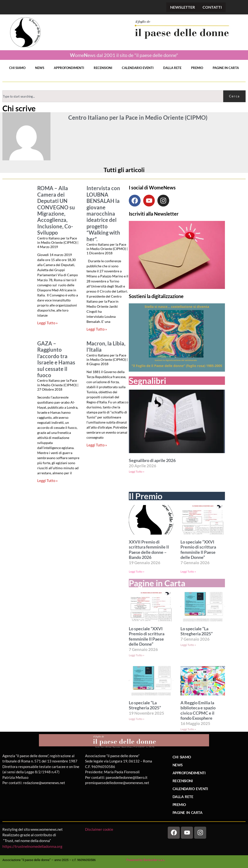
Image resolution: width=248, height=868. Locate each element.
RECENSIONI (103, 68)
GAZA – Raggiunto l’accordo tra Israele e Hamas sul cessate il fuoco (56, 359)
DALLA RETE (172, 68)
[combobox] (113, 96)
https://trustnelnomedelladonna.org (32, 846)
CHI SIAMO (17, 68)
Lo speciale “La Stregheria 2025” (197, 631)
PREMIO (197, 68)
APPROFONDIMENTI (69, 68)
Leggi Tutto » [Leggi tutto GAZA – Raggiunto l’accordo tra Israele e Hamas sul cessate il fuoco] (47, 481)
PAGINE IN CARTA (226, 68)
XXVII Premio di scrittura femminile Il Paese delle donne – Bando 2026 (149, 550)
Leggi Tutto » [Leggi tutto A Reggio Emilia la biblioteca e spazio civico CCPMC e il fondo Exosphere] (188, 729)
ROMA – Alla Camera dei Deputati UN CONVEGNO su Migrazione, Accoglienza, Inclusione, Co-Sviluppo (56, 210)
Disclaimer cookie (99, 829)
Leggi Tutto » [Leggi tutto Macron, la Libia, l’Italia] (97, 445)
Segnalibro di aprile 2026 (152, 460)
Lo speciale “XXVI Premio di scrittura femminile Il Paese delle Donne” (198, 550)
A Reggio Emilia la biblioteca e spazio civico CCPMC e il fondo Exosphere (198, 711)
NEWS (40, 68)
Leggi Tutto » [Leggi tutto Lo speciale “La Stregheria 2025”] (188, 645)
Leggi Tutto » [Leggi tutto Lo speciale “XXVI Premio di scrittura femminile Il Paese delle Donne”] (188, 571)
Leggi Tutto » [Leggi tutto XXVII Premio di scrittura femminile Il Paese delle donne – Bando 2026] (137, 571)
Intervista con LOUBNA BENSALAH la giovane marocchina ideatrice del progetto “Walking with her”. (103, 214)
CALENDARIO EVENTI (138, 68)
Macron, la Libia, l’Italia (106, 347)
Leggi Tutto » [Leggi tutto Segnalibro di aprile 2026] (137, 471)
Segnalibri (147, 381)
